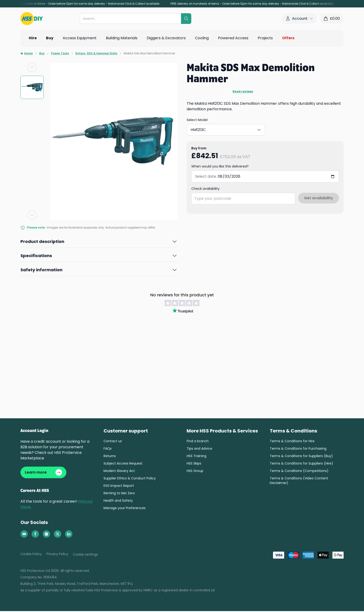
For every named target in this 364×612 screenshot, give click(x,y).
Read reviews (243, 92)
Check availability (205, 187)
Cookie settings (85, 555)
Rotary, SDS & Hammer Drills (96, 53)
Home (27, 53)
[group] (32, 87)
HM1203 (203, 129)
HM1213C (231, 129)
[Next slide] (32, 215)
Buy (42, 53)
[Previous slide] (32, 67)
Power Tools (60, 53)
